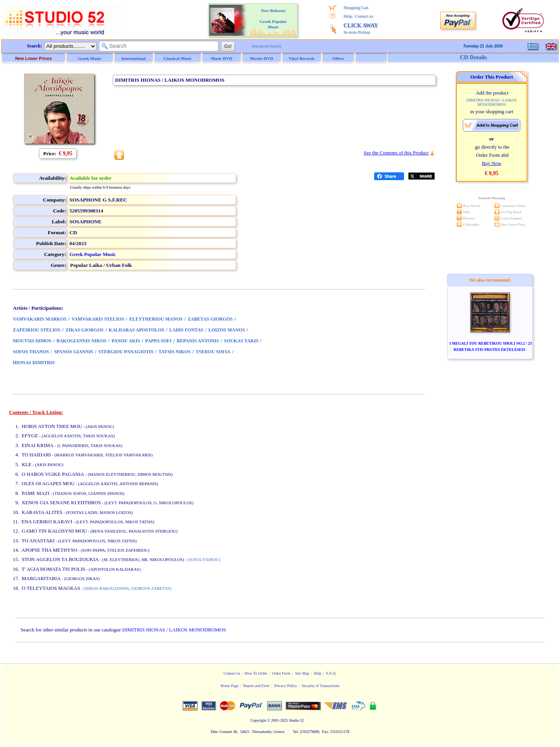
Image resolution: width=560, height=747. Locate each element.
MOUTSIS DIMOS (32, 341)
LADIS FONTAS (186, 330)
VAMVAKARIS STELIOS (98, 319)
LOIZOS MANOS (227, 330)
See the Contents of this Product (396, 153)
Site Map (302, 673)
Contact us (364, 16)
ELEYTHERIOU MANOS (156, 319)
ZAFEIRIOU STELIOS (37, 330)
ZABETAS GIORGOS (210, 319)
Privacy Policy (286, 686)
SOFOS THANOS (31, 352)
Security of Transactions (321, 686)
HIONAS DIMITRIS (34, 363)
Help (347, 16)
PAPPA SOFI (158, 341)
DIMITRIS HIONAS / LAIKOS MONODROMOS (174, 630)
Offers (338, 58)
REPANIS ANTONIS (198, 341)
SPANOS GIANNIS (74, 352)
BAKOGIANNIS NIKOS (81, 341)
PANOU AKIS (126, 341)
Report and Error (256, 686)
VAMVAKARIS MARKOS (40, 319)
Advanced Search (266, 46)
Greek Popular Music (93, 254)
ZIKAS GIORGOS (85, 330)
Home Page (229, 686)
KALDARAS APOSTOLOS (136, 330)
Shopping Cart (356, 7)
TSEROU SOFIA (213, 352)
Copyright (258, 720)
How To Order (256, 673)
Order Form (281, 673)
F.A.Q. (332, 673)
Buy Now (492, 163)
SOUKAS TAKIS (241, 341)
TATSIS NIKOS (174, 352)
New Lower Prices (33, 58)
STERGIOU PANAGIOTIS (126, 352)
